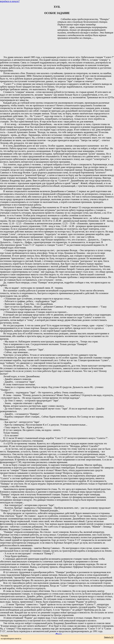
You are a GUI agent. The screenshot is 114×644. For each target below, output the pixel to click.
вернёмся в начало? (10, 1)
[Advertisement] (57, 47)
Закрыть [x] (109, 637)
